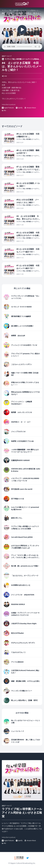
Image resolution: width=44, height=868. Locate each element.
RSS (4, 110)
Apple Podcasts (8, 108)
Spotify (19, 108)
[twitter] (28, 858)
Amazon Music (30, 108)
